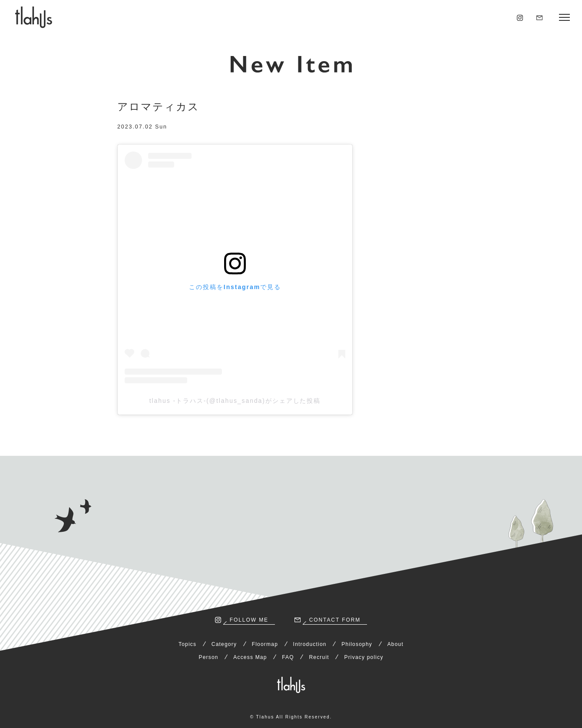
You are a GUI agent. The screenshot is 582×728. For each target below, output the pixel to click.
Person (208, 657)
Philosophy (357, 644)
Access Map (250, 657)
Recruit (319, 657)
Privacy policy (364, 657)
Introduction (310, 644)
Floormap (265, 644)
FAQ (288, 657)
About (395, 644)
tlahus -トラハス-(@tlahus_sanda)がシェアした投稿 (235, 401)
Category (224, 644)
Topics (187, 644)
